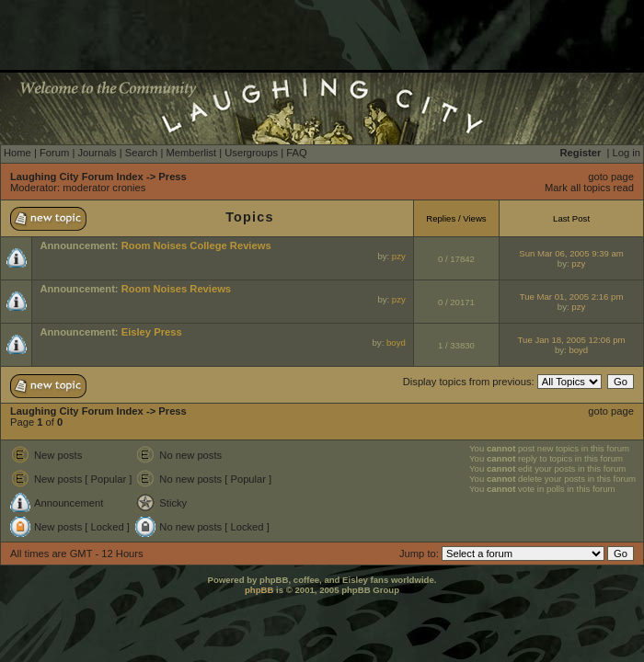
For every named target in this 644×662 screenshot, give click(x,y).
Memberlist (191, 153)
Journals (97, 153)
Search (141, 153)
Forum (54, 153)
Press (172, 177)
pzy (399, 256)
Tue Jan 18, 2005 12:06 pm (572, 340)
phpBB (259, 590)
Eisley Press (152, 332)
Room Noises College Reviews (196, 245)
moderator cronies (104, 188)
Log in (627, 153)
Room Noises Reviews (176, 289)
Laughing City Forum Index (77, 177)
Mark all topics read (589, 188)
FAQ (296, 153)
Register (581, 153)
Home (17, 153)
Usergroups (251, 153)
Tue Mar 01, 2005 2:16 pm (572, 297)
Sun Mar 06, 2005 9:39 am (571, 253)
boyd (396, 342)
